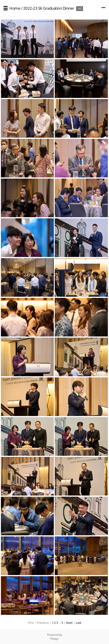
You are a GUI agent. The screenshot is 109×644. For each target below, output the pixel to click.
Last (79, 623)
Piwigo (54, 639)
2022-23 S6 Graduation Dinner (49, 8)
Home (15, 8)
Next (69, 623)
